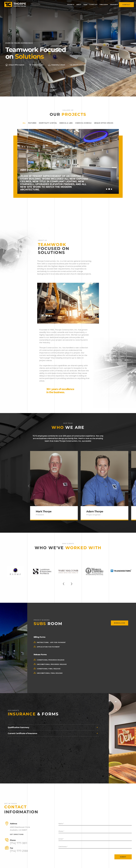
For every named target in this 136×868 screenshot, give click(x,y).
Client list (93, 5)
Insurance (114, 5)
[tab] (53, 727)
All (24, 123)
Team (85, 5)
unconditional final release (50, 673)
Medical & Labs (66, 123)
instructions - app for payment (51, 642)
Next (115, 189)
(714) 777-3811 (19, 843)
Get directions (17, 834)
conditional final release (48, 669)
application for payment (48, 647)
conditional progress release (50, 660)
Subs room (104, 5)
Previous (104, 189)
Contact (126, 5)
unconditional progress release (52, 664)
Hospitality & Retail (48, 123)
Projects (71, 5)
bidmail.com (120, 623)
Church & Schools (83, 123)
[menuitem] (71, 5)
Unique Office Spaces (104, 123)
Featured (32, 123)
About (79, 5)
